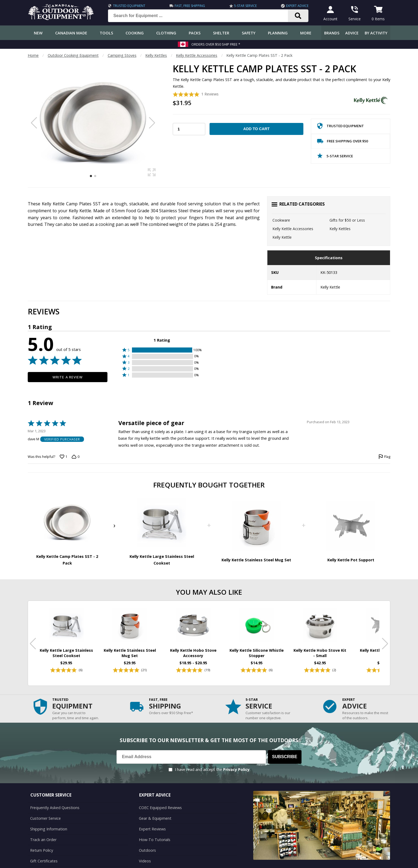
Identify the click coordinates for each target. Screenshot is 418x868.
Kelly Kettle (282, 237)
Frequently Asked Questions (55, 808)
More (306, 33)
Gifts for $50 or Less (347, 220)
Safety (249, 33)
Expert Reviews (152, 829)
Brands (332, 33)
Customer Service (45, 818)
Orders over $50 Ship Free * (216, 44)
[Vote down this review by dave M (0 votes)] (75, 457)
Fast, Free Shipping (190, 6)
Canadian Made (71, 33)
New (38, 33)
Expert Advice (297, 6)
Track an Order (43, 840)
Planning (278, 33)
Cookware (281, 220)
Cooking (135, 33)
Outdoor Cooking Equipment (73, 55)
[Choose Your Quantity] (189, 129)
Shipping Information (49, 829)
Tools (106, 33)
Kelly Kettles (156, 55)
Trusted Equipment (129, 6)
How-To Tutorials (155, 840)
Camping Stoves (122, 55)
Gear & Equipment (155, 818)
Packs (195, 33)
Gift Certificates (44, 861)
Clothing (166, 33)
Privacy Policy (236, 769)
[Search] (298, 16)
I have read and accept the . (213, 769)
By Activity (376, 33)
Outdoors (147, 850)
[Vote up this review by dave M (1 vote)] (63, 457)
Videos (145, 861)
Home (33, 55)
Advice (352, 33)
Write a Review (68, 377)
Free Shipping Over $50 (342, 142)
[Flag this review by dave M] (384, 457)
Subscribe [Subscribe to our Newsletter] (285, 757)
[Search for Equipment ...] (202, 16)
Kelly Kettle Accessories (197, 55)
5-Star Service (245, 6)
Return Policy (42, 850)
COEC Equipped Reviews (160, 808)
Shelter (221, 33)
